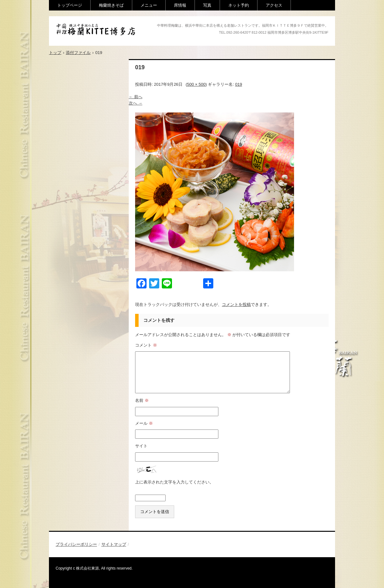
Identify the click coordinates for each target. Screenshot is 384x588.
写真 (207, 5)
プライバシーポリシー (76, 544)
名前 (142, 400)
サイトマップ (114, 544)
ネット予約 (239, 5)
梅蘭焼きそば (111, 5)
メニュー (149, 5)
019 (239, 84)
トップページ (70, 5)
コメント (146, 345)
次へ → (136, 103)
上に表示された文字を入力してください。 (174, 482)
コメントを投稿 (236, 304)
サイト (141, 446)
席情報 (180, 5)
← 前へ (136, 97)
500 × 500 (196, 84)
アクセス (274, 5)
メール (144, 423)
